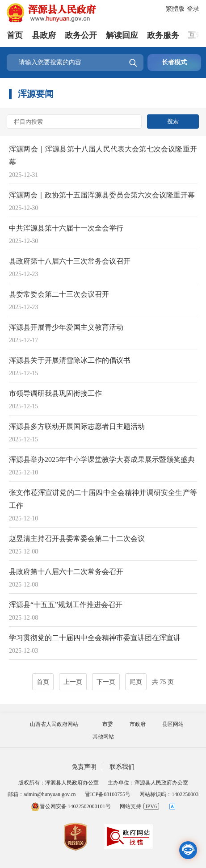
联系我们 (122, 767)
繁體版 (175, 9)
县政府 (44, 35)
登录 (193, 9)
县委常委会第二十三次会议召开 (59, 294)
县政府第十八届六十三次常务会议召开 (70, 261)
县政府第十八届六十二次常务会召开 (66, 572)
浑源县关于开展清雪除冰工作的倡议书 (70, 360)
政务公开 (81, 35)
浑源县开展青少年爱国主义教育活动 (66, 327)
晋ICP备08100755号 (108, 794)
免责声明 (84, 767)
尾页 (136, 682)
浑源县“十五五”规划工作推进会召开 (66, 605)
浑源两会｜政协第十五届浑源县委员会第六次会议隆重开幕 (102, 195)
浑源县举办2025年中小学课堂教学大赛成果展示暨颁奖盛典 (102, 459)
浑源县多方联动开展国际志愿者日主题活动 (77, 426)
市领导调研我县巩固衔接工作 (55, 393)
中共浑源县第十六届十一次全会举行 (66, 228)
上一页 (73, 682)
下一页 (106, 682)
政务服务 (163, 35)
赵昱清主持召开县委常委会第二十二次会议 (77, 539)
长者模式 (174, 62)
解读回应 (122, 35)
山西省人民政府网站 (54, 724)
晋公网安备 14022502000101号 (71, 806)
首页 (15, 35)
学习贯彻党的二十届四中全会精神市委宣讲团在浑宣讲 (95, 638)
